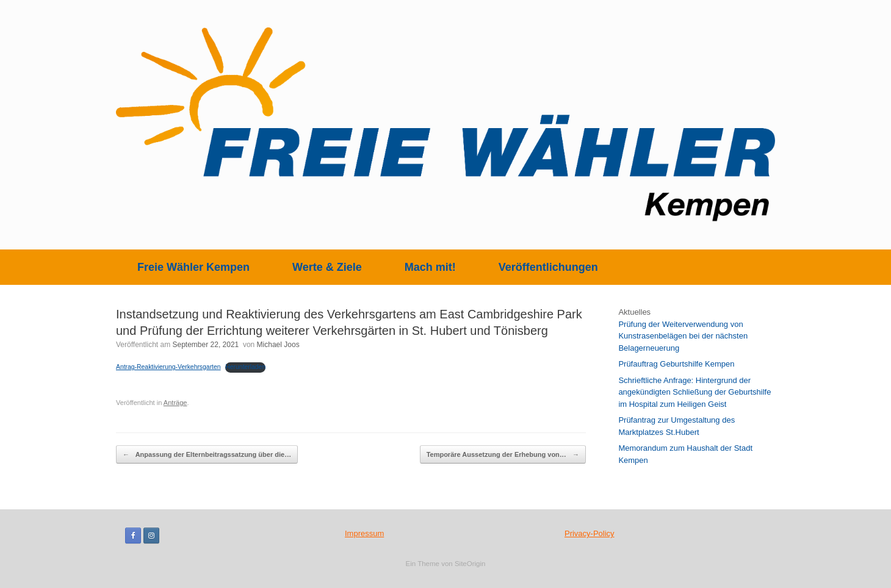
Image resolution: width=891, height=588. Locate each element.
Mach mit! (430, 267)
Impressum (364, 533)
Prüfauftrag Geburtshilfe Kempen (676, 364)
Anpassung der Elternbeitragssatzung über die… (207, 455)
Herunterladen (245, 367)
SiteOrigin (470, 564)
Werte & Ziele (327, 267)
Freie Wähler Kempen (193, 267)
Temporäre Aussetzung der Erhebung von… (503, 455)
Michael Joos (278, 345)
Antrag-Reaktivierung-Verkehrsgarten (168, 367)
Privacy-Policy (590, 533)
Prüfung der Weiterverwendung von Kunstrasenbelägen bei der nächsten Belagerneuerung (683, 336)
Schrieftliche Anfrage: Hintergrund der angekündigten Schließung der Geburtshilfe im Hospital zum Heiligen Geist (694, 392)
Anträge (175, 403)
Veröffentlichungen (548, 267)
